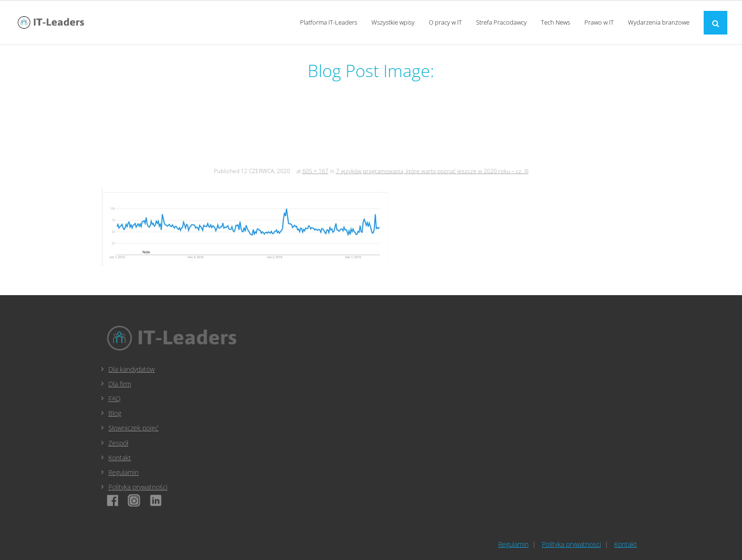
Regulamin (124, 472)
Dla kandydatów (132, 369)
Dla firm (120, 384)
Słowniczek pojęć (133, 428)
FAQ (115, 398)
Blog (115, 413)
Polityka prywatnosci (571, 544)
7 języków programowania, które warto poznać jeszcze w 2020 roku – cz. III (432, 171)
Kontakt (120, 458)
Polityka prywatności (138, 487)
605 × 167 (315, 171)
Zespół (118, 443)
